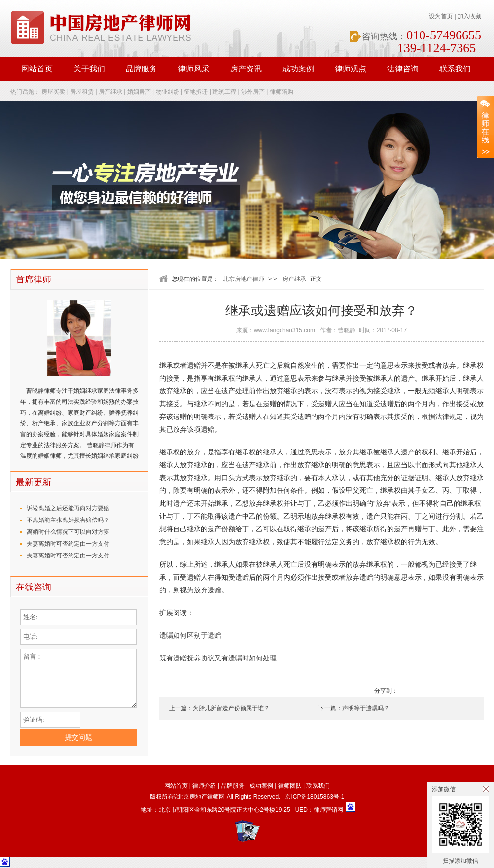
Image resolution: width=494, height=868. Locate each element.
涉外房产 (253, 92)
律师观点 (351, 69)
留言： (78, 678)
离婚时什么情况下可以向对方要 (68, 532)
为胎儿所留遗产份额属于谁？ (231, 708)
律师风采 (194, 69)
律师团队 (290, 786)
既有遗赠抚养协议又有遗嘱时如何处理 (218, 658)
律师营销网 (328, 810)
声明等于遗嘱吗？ (366, 708)
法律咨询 (403, 69)
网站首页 (37, 69)
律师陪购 (282, 92)
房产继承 (110, 92)
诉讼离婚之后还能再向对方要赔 (68, 508)
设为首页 (441, 16)
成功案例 (298, 69)
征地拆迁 (196, 92)
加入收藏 (469, 16)
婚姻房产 (139, 92)
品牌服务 (141, 69)
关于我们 (89, 69)
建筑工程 (224, 92)
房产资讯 (246, 69)
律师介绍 (204, 786)
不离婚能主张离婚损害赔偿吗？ (68, 520)
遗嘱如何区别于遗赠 (190, 635)
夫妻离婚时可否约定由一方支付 (68, 544)
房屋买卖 (53, 92)
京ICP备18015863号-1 (315, 797)
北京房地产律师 (244, 279)
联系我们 (455, 69)
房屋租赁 (82, 92)
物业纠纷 (168, 92)
